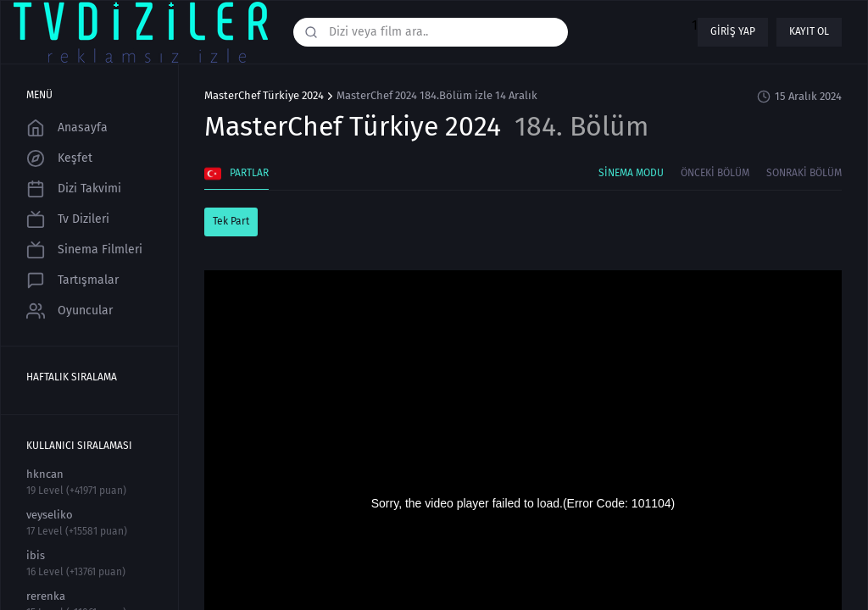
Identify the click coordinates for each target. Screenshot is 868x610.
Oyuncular (70, 311)
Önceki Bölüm (715, 173)
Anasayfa (67, 128)
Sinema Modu (631, 173)
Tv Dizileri (68, 219)
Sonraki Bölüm (804, 173)
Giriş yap (733, 31)
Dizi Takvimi (74, 189)
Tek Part (231, 221)
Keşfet (59, 158)
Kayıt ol (809, 31)
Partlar (236, 174)
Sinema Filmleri (84, 250)
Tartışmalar (72, 280)
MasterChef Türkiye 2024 (264, 96)
